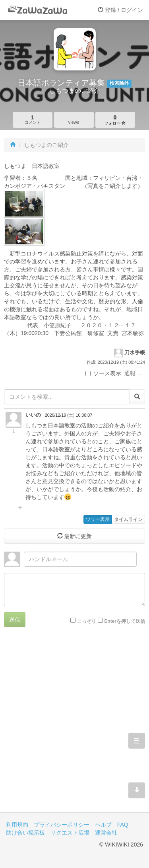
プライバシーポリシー (62, 825)
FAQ (123, 825)
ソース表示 (103, 373)
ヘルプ (103, 825)
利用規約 (17, 825)
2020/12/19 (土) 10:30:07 (69, 415)
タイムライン (128, 519)
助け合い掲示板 (25, 833)
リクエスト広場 (70, 833)
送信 (15, 620)
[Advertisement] (74, 726)
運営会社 (106, 833)
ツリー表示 (98, 519)
